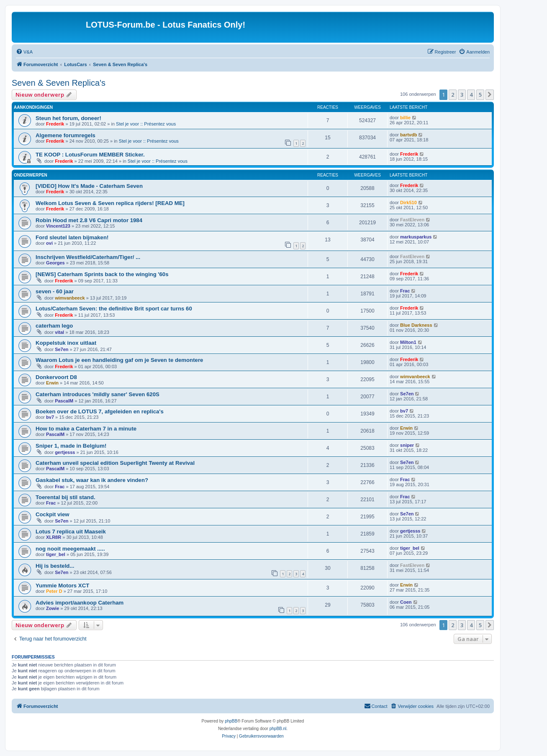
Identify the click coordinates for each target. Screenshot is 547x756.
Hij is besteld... (55, 566)
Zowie (53, 608)
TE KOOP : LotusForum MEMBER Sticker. (90, 155)
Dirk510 (408, 202)
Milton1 (408, 342)
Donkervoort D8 (56, 377)
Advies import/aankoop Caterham (80, 603)
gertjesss (65, 452)
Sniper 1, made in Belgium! (71, 446)
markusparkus (416, 237)
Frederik (55, 124)
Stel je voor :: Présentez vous (146, 124)
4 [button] (471, 95)
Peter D (54, 591)
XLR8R (54, 537)
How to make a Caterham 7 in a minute (86, 429)
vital (59, 332)
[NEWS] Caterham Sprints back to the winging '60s (102, 274)
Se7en (62, 349)
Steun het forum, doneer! (68, 118)
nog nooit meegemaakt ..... (70, 549)
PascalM (64, 401)
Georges (55, 263)
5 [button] (480, 95)
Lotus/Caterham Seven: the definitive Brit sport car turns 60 (114, 309)
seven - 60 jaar (55, 291)
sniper (407, 445)
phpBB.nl (278, 729)
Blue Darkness (416, 325)
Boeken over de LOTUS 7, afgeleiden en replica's (100, 411)
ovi (49, 243)
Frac (405, 291)
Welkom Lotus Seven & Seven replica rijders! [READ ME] (110, 203)
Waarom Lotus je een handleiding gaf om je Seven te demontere (119, 360)
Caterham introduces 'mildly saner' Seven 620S (98, 394)
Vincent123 (58, 226)
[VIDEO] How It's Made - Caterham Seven (89, 186)
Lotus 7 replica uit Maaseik (71, 532)
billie (405, 118)
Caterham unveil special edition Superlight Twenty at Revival (115, 463)
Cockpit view (53, 514)
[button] (490, 95)
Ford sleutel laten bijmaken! (72, 237)
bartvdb (408, 135)
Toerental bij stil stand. (65, 497)
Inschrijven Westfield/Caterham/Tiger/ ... (88, 257)
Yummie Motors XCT (62, 586)
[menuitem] (24, 52)
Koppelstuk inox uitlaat (66, 343)
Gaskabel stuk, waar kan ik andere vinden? (92, 480)
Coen (406, 602)
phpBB (231, 721)
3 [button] (462, 95)
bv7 (50, 417)
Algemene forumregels (65, 135)
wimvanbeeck (70, 298)
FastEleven (412, 220)
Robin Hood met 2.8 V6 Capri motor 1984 (89, 220)
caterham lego (54, 326)
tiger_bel (56, 554)
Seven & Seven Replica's (59, 83)
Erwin (52, 383)
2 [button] (453, 95)
